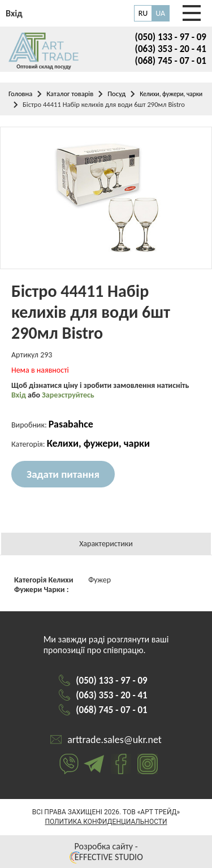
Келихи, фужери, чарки (171, 94)
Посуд (116, 94)
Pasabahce (71, 424)
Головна (20, 94)
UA (160, 13)
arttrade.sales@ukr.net (114, 740)
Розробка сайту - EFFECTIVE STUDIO (106, 852)
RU (143, 13)
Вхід (20, 395)
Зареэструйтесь (68, 395)
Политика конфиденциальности (106, 822)
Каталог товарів (70, 94)
